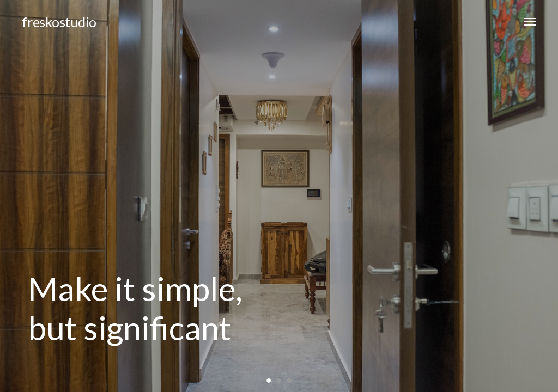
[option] (279, 196)
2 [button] (279, 380)
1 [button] (269, 380)
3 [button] (289, 380)
